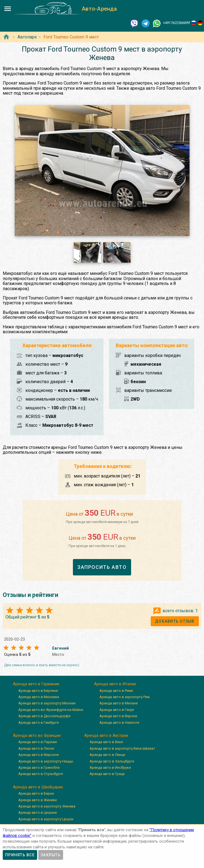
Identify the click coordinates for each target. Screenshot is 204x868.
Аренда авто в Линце (107, 755)
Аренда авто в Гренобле (39, 768)
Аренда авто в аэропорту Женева (47, 806)
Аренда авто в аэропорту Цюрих (46, 819)
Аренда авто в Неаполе (119, 723)
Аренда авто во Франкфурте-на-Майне (51, 710)
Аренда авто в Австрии (106, 735)
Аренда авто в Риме (116, 691)
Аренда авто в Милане (119, 703)
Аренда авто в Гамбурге (39, 723)
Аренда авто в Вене (106, 742)
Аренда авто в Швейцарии (38, 787)
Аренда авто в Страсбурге (41, 774)
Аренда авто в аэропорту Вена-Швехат (122, 748)
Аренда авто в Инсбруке (110, 768)
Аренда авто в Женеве (38, 800)
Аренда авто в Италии (115, 684)
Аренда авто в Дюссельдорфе (44, 716)
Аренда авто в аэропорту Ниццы (46, 761)
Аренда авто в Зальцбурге (112, 761)
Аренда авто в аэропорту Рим (125, 697)
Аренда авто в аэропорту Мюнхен (47, 703)
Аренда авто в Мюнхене (39, 697)
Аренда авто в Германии (36, 684)
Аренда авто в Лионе (36, 748)
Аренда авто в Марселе (39, 755)
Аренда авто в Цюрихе (38, 813)
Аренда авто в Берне (36, 793)
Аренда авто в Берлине (38, 691)
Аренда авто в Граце (107, 774)
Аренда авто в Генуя (117, 710)
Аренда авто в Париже (38, 742)
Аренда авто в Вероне (118, 716)
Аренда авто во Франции (37, 735)
